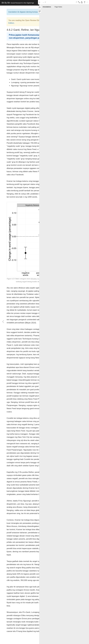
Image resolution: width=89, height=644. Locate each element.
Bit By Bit (18, 3)
